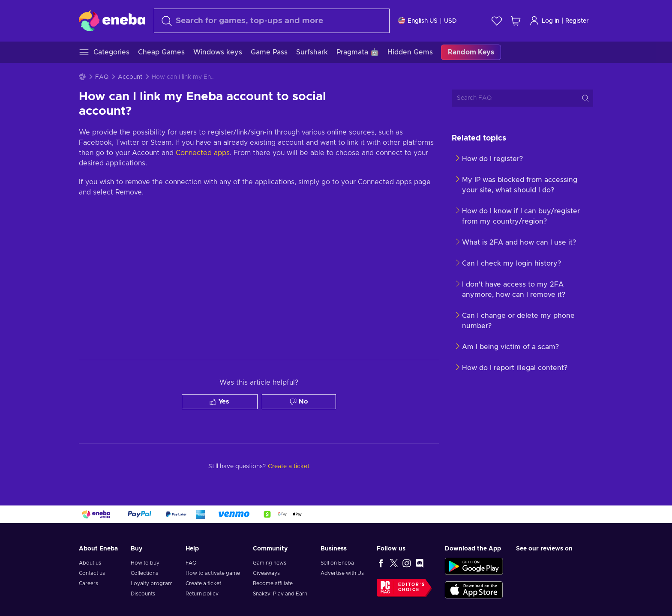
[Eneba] (112, 21)
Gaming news (270, 563)
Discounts (143, 594)
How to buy (145, 563)
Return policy (202, 594)
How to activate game (213, 573)
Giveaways (266, 573)
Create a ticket (203, 583)
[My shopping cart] (516, 21)
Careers (88, 583)
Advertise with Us (342, 573)
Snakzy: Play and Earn (280, 594)
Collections (144, 573)
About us (90, 563)
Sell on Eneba (337, 563)
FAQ (102, 77)
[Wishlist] (497, 21)
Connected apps (203, 153)
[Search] (272, 21)
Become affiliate (273, 583)
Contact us (92, 573)
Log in (544, 21)
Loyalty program (152, 583)
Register (577, 21)
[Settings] (427, 21)
